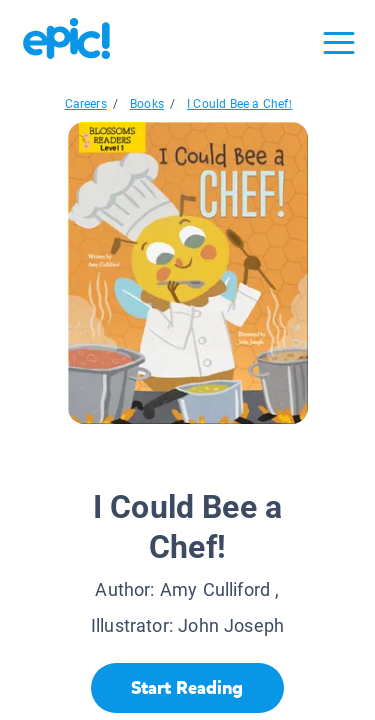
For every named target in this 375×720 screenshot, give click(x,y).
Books (147, 104)
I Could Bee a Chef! (239, 104)
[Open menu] (339, 43)
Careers (86, 104)
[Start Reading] (187, 688)
